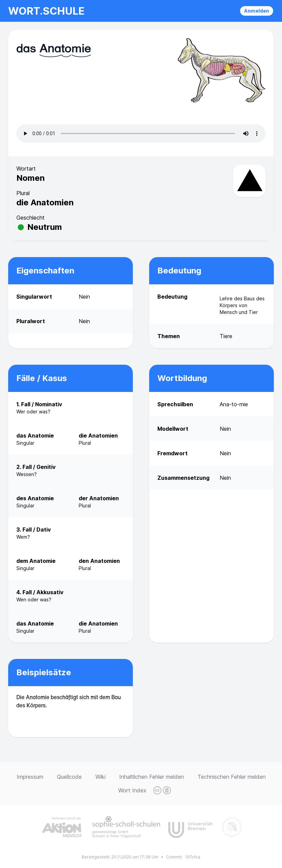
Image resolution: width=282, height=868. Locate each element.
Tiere (226, 336)
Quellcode (69, 777)
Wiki (100, 777)
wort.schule (46, 11)
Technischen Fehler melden (232, 777)
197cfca (193, 857)
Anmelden (257, 11)
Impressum (30, 777)
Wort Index (132, 790)
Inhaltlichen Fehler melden (152, 777)
